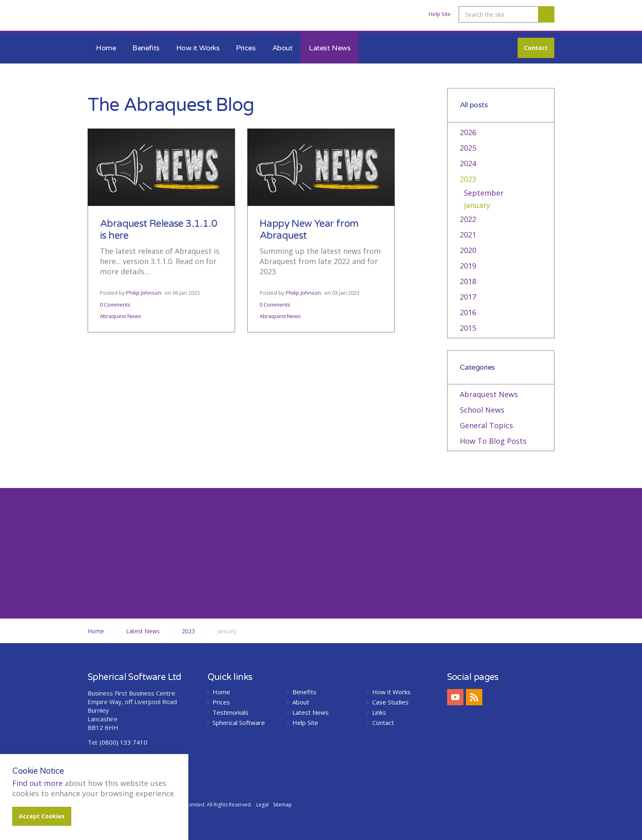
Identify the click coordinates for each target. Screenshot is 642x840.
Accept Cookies (42, 816)
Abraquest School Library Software (132, 18)
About (283, 48)
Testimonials (231, 712)
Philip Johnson (144, 293)
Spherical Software (239, 723)
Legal (262, 805)
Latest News (330, 48)
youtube (455, 697)
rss (474, 697)
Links (379, 712)
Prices (246, 48)
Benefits (146, 48)
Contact (536, 48)
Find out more (37, 783)
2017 (468, 297)
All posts (474, 105)
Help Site (440, 14)
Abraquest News (121, 316)
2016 (468, 312)
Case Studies (390, 702)
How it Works (198, 48)
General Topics (486, 425)
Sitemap (283, 805)
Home (106, 48)
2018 (468, 281)
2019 (468, 266)
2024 (468, 163)
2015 (468, 328)
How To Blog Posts (493, 441)
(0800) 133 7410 (123, 742)
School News (482, 410)
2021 (468, 235)
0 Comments (115, 305)
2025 (468, 148)
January (477, 205)
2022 (468, 219)
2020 (468, 250)
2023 (468, 179)
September (484, 193)
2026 (468, 132)
